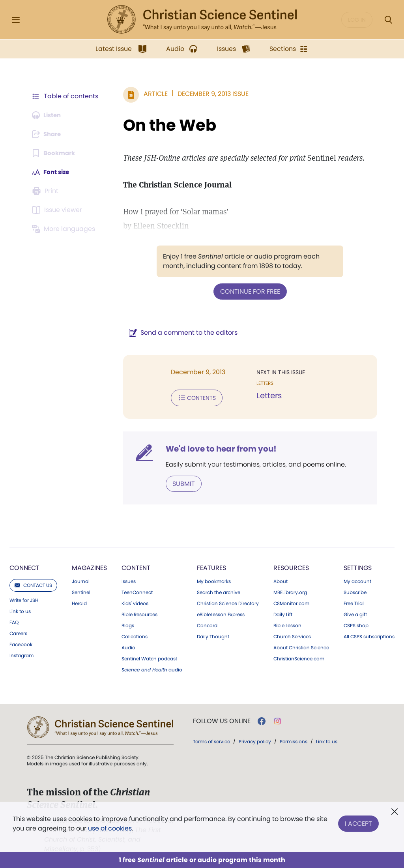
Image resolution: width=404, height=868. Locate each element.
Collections (135, 635)
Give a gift (355, 613)
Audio (128, 646)
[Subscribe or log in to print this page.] (47, 191)
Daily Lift (283, 613)
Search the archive (219, 591)
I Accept (358, 822)
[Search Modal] (388, 20)
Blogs (128, 624)
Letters (267, 396)
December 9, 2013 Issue (209, 94)
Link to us (20, 610)
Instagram (22, 654)
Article (152, 94)
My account (357, 580)
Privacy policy (255, 740)
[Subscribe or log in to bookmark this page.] (55, 153)
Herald (79, 602)
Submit (180, 482)
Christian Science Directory (228, 602)
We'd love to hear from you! (217, 448)
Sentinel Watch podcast (149, 657)
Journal (81, 580)
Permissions (294, 740)
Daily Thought (213, 635)
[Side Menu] (16, 20)
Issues (129, 580)
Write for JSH (24, 599)
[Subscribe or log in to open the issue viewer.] (58, 210)
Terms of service (211, 740)
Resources (291, 566)
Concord (207, 624)
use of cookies (110, 828)
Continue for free (248, 291)
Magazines (89, 566)
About (281, 580)
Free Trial (354, 602)
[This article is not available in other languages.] (65, 229)
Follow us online (222, 720)
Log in (357, 20)
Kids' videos (135, 602)
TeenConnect (137, 591)
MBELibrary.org (290, 591)
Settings (358, 566)
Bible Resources (139, 613)
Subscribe (355, 591)
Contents (193, 397)
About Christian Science (301, 646)
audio (152, 668)
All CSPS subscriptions (369, 635)
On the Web (166, 125)
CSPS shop (356, 624)
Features (211, 566)
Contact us (33, 584)
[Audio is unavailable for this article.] (48, 115)
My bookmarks (214, 580)
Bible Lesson (287, 624)
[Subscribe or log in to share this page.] (49, 134)
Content (136, 566)
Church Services (292, 635)
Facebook (21, 643)
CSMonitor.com (291, 602)
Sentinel (81, 591)
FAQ (14, 621)
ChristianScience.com (299, 657)
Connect (24, 566)
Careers (18, 632)
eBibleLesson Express (221, 613)
